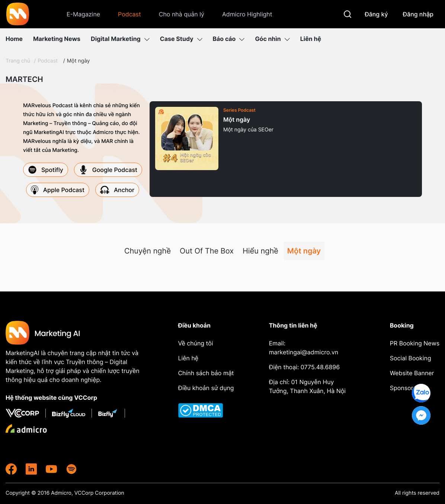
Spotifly (46, 170)
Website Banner (412, 373)
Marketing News (57, 39)
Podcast (129, 14)
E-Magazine (83, 14)
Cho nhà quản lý (182, 14)
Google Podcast (108, 170)
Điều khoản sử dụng (206, 388)
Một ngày (79, 61)
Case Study (181, 39)
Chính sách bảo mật (206, 373)
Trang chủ (18, 61)
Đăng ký (376, 14)
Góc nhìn (272, 39)
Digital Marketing (120, 39)
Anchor (117, 190)
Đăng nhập (418, 14)
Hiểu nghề (260, 251)
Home (14, 39)
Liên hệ (311, 39)
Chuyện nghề (148, 251)
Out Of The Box (207, 251)
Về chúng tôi (195, 343)
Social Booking (411, 358)
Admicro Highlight (247, 14)
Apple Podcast (58, 190)
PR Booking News (415, 343)
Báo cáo (229, 39)
